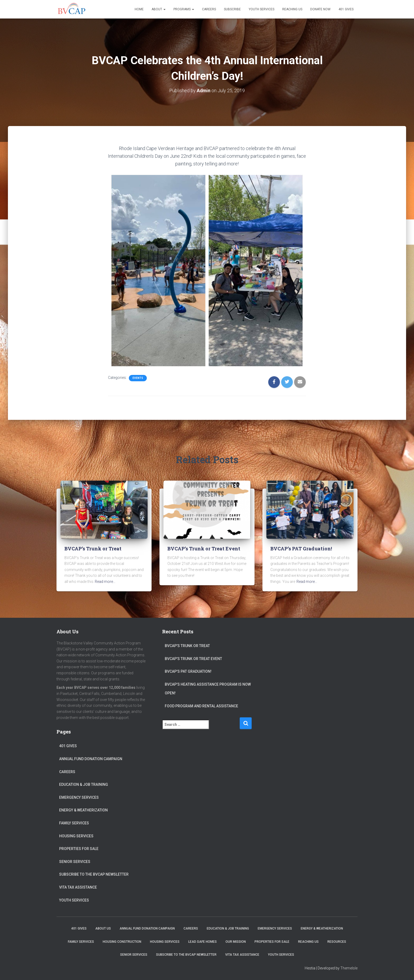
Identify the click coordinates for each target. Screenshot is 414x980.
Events (138, 378)
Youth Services (262, 9)
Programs (184, 9)
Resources (337, 942)
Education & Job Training (84, 784)
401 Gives (346, 9)
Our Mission (236, 942)
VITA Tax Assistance (78, 887)
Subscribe (232, 9)
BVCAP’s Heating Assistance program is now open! (208, 689)
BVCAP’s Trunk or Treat (93, 549)
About (159, 9)
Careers (209, 9)
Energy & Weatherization (83, 810)
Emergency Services (79, 797)
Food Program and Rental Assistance (201, 706)
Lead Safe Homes (203, 942)
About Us (103, 928)
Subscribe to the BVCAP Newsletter (94, 874)
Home (139, 9)
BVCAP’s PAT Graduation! (301, 549)
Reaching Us (292, 9)
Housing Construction (122, 942)
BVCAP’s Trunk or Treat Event (204, 549)
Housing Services (76, 836)
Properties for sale (79, 849)
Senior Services (75, 862)
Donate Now (320, 9)
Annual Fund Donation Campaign (91, 759)
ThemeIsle (349, 968)
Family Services (74, 823)
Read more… (105, 582)
